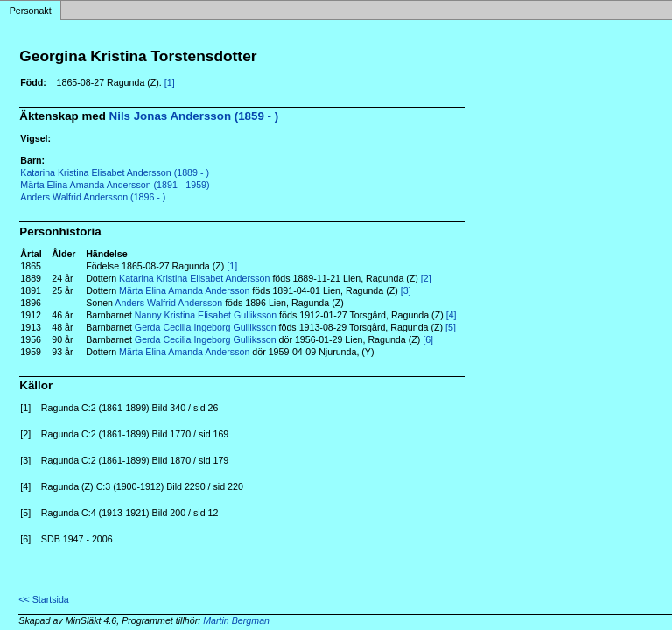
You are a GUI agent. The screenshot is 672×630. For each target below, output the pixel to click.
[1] (170, 82)
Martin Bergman (236, 620)
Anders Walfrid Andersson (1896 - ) (93, 197)
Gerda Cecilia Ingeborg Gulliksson (206, 327)
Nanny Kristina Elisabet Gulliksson (206, 315)
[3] (406, 290)
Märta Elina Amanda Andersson (184, 290)
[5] (451, 327)
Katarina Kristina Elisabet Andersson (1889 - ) (115, 172)
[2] (426, 278)
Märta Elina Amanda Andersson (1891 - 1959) (115, 185)
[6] (428, 339)
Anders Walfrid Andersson (168, 303)
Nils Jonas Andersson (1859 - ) (194, 116)
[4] (451, 315)
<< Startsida (43, 599)
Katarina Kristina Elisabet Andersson (194, 278)
